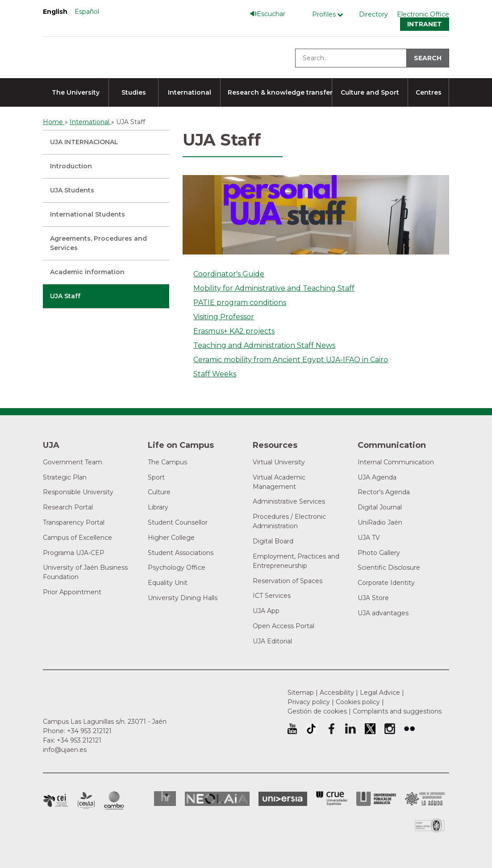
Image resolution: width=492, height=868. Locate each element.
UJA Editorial (272, 641)
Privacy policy (309, 702)
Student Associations (181, 553)
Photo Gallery (379, 553)
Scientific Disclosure (389, 568)
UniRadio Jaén (380, 522)
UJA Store (373, 598)
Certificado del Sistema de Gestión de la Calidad (430, 824)
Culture (159, 492)
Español (87, 12)
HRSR (165, 799)
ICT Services (272, 596)
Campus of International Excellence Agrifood (86, 801)
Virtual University (279, 462)
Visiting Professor (224, 317)
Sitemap (301, 693)
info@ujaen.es (65, 750)
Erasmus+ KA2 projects (234, 331)
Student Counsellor (178, 522)
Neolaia (217, 799)
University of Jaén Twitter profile (370, 729)
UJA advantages (383, 613)
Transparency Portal (74, 522)
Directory (373, 14)
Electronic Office (423, 14)
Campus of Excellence (77, 538)
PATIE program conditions (240, 303)
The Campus (167, 462)
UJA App (266, 611)
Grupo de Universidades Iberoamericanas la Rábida (425, 799)
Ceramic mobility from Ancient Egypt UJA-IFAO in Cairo (291, 360)
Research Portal (68, 507)
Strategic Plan (65, 477)
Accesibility (337, 693)
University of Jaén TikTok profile (311, 729)
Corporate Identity (386, 583)
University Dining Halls (183, 598)
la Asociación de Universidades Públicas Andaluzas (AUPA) (376, 799)
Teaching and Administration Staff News (264, 345)
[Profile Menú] (330, 15)
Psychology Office (177, 568)
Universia (283, 799)
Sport (156, 477)
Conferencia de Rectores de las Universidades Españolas (332, 799)
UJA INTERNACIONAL (84, 142)
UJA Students (72, 190)
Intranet (425, 24)
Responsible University (78, 492)
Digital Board (273, 541)
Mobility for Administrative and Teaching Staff (274, 288)
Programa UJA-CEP (74, 553)
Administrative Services (289, 501)
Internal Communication (396, 462)
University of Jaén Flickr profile (409, 729)
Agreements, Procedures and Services (98, 243)
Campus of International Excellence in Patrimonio (56, 801)
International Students (88, 214)
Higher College (171, 538)
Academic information (87, 272)
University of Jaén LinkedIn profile (350, 729)
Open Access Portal (284, 626)
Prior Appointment (72, 592)
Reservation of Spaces (288, 581)
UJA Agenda (377, 477)
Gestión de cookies (317, 711)
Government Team (73, 462)
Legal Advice (380, 693)
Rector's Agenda (384, 492)
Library (158, 507)
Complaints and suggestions (397, 711)
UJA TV (369, 538)
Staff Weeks (215, 374)
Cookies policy (358, 702)
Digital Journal (380, 507)
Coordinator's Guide (229, 274)
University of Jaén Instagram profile (390, 729)
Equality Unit (168, 583)
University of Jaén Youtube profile (292, 729)
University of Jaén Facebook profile (331, 729)
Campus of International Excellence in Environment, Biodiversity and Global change (114, 801)
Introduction (71, 166)
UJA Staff (65, 296)
